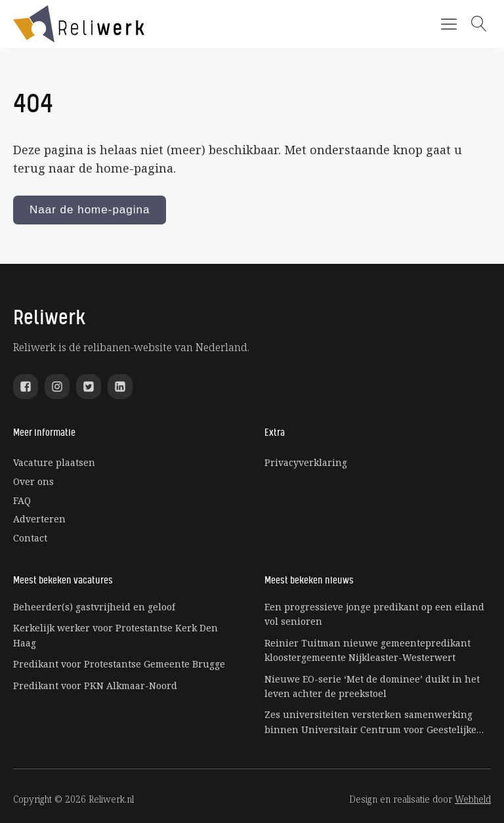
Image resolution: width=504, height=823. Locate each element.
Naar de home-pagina (90, 210)
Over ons (33, 481)
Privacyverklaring (306, 462)
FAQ (22, 500)
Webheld (473, 799)
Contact (30, 538)
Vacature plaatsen (54, 462)
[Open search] (479, 24)
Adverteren (39, 519)
